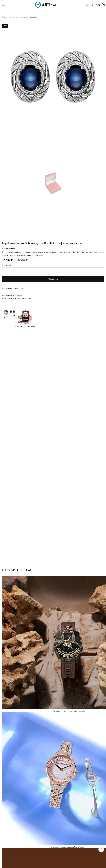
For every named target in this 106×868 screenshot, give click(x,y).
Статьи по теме (18, 570)
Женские (24, 17)
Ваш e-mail (6, 265)
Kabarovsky (14, 17)
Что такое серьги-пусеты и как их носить (68, 711)
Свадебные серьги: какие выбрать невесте (68, 847)
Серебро (33, 17)
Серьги (5, 17)
